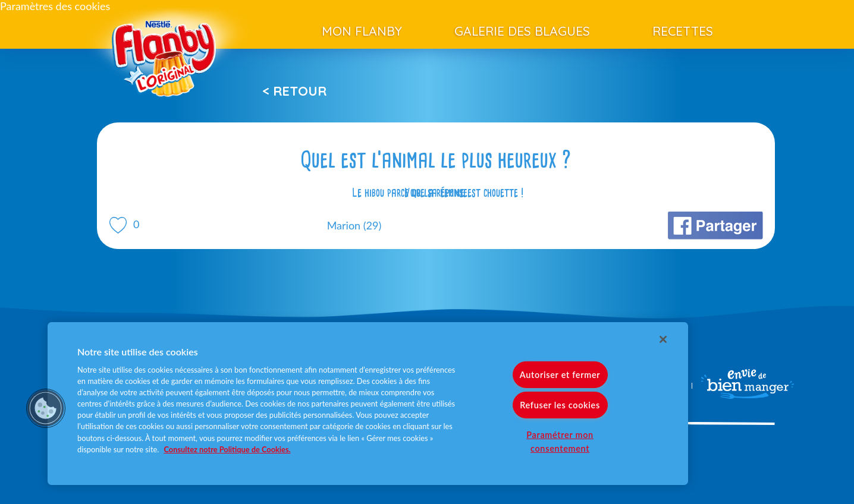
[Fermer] (663, 339)
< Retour (294, 91)
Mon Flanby (362, 31)
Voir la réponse (436, 193)
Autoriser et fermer (560, 375)
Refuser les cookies (560, 405)
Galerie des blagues (522, 31)
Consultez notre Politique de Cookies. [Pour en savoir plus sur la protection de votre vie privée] (227, 449)
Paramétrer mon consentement (560, 442)
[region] (368, 404)
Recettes (683, 31)
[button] (46, 408)
